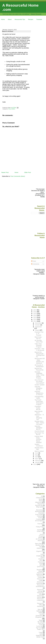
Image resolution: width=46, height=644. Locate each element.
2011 (35, 321)
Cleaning (40, 516)
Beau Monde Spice (39, 412)
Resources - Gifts (41, 593)
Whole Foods (41, 637)
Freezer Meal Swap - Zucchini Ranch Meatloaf (39, 439)
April (37, 457)
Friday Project (40, 527)
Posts (33, 261)
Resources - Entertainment (40, 586)
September (38, 327)
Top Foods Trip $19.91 (39, 434)
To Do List (39, 626)
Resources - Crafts (41, 580)
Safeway (39, 611)
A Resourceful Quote (40, 498)
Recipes (31, 19)
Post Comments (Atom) (18, 176)
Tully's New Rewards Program (38, 345)
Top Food (39, 628)
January (38, 462)
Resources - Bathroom (41, 573)
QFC (41, 565)
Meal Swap (41, 541)
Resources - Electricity (41, 583)
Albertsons (38, 502)
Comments (35, 264)
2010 (35, 464)
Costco (40, 518)
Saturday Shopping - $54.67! (39, 428)
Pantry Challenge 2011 (42, 559)
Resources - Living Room (41, 600)
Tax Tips (40, 622)
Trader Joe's (41, 629)
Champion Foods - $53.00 (38, 408)
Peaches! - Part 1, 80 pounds (39, 349)
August (37, 330)
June (37, 453)
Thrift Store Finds (41, 624)
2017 (35, 310)
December (38, 323)
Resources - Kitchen (41, 596)
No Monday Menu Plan (39, 341)
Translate (39, 19)
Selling (40, 613)
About (10, 19)
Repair (40, 571)
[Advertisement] (24, 24)
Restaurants (41, 606)
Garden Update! (40, 385)
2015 (35, 314)
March (37, 459)
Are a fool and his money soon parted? (39, 381)
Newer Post (5, 172)
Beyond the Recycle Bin (39, 369)
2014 (35, 315)
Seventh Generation (40, 615)
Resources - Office (41, 604)
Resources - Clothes (41, 577)
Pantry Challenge (40, 555)
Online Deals (41, 548)
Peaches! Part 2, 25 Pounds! (39, 334)
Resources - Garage (41, 590)
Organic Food (40, 551)
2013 (35, 317)
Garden (39, 530)
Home (3, 19)
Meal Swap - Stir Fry (39, 338)
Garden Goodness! (39, 445)
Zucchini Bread (39, 431)
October (38, 325)
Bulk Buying (39, 511)
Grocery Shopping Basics (42, 536)
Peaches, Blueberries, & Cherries (39, 393)
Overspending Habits (39, 397)
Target (41, 620)
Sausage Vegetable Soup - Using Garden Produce (39, 375)
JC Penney (39, 539)
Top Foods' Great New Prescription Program (39, 402)
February (38, 461)
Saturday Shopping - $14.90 (39, 388)
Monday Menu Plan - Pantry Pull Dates (39, 423)
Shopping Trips (40, 617)
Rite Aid (40, 609)
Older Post (28, 172)
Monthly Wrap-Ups (40, 546)
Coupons (39, 519)
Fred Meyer (41, 524)
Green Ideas (41, 531)
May (36, 455)
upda (41, 634)
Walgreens (39, 635)
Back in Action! (8, 31)
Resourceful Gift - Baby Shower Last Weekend (40, 361)
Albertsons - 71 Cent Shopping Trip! (39, 417)
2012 (35, 319)
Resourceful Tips (20, 19)
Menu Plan (38, 544)
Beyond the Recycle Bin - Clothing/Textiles (40, 354)
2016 (35, 312)
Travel (41, 632)
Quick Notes (41, 567)
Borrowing (39, 510)
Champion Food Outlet (40, 514)
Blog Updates (12, 109)
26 (42, 496)
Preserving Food (41, 563)
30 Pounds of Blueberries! (39, 366)
